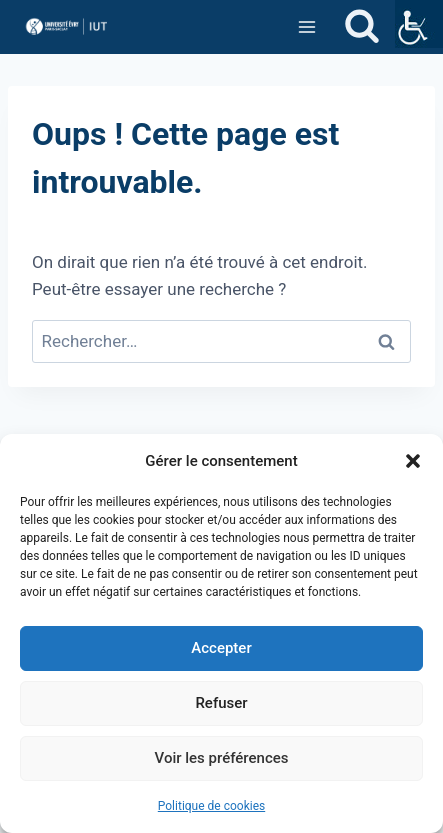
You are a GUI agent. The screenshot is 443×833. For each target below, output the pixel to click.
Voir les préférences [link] (222, 758)
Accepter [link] (221, 648)
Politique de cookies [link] (211, 806)
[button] (413, 461)
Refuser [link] (221, 703)
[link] (419, 24)
